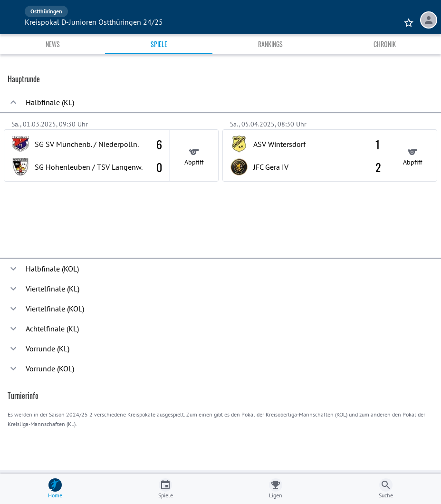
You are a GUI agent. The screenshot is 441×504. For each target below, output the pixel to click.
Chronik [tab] (385, 44)
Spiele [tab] (159, 44)
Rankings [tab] (270, 44)
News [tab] (53, 44)
